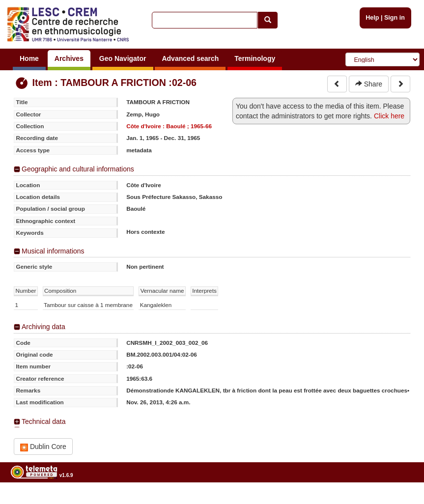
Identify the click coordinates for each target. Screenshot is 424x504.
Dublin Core (43, 447)
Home (29, 58)
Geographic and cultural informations (78, 169)
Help (372, 18)
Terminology (255, 58)
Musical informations (53, 251)
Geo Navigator (123, 58)
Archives (69, 58)
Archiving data (43, 327)
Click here (389, 116)
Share (369, 84)
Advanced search (190, 58)
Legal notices (400, 500)
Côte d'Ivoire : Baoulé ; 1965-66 (169, 126)
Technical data (44, 421)
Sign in (395, 18)
